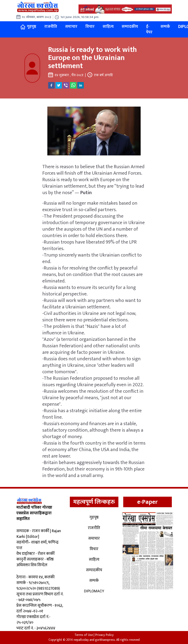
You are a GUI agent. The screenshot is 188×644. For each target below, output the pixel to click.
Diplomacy (94, 591)
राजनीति (51, 27)
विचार (90, 27)
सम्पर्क (165, 27)
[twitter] (59, 85)
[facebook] (51, 85)
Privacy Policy (104, 635)
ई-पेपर (149, 29)
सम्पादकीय (130, 27)
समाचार (71, 27)
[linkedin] (81, 85)
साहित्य (108, 27)
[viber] (66, 85)
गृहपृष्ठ (28, 29)
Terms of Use (84, 635)
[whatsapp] (73, 85)
